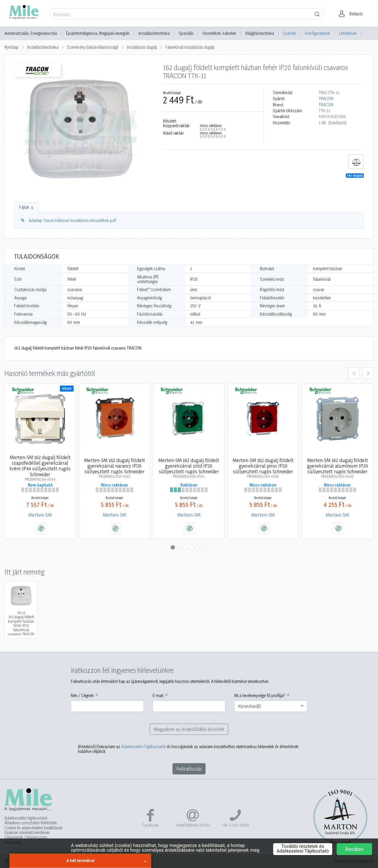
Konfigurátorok (318, 33)
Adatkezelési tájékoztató (26, 818)
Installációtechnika (154, 33)
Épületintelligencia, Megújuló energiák (98, 33)
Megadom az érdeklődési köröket (189, 729)
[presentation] (354, 373)
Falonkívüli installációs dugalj (190, 47)
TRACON (326, 99)
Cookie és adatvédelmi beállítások (34, 828)
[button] (352, 14)
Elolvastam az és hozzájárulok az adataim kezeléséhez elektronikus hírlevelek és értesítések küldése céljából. (188, 749)
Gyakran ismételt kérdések (27, 833)
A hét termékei (80, 860)
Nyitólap (12, 47)
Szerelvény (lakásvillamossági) (93, 47)
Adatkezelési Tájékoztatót (144, 747)
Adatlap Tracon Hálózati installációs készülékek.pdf (72, 220)
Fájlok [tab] (27, 207)
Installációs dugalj (142, 47)
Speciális (186, 33)
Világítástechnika (260, 33)
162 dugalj (355, 175)
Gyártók (290, 33)
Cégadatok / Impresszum (26, 837)
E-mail (158, 696)
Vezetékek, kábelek (219, 33)
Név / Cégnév (82, 696)
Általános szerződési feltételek (31, 823)
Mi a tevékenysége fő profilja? (260, 696)
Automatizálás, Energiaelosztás (31, 33)
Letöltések (348, 33)
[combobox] (271, 706)
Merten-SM (40, 515)
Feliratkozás (189, 769)
